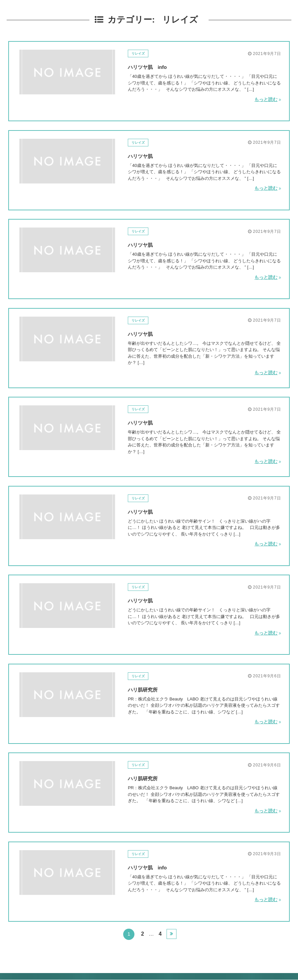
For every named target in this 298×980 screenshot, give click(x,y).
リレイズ (141, 53)
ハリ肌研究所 (148, 689)
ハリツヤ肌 (144, 155)
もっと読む (268, 99)
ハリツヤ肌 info (154, 66)
